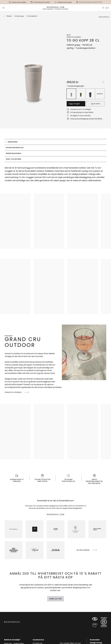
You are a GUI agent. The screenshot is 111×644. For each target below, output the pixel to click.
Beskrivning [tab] (13, 142)
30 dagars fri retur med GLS (65, 2)
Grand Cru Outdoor (17, 392)
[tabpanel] (55, 175)
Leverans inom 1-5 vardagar (19, 2)
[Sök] (103, 8)
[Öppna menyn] (3, 8)
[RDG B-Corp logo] (104, 623)
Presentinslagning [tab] (13, 153)
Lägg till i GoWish (95, 104)
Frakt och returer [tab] (13, 159)
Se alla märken (87, 550)
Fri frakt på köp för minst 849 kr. (42, 2)
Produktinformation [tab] (15, 148)
